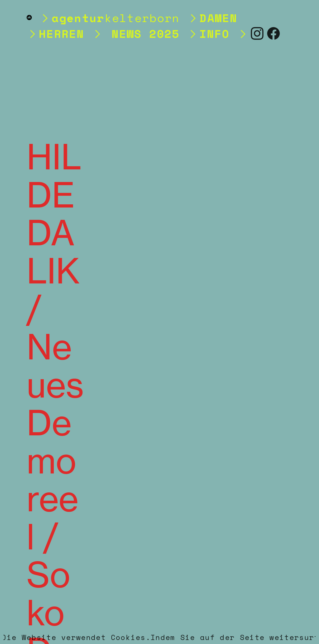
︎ (257, 34)
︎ (274, 34)
